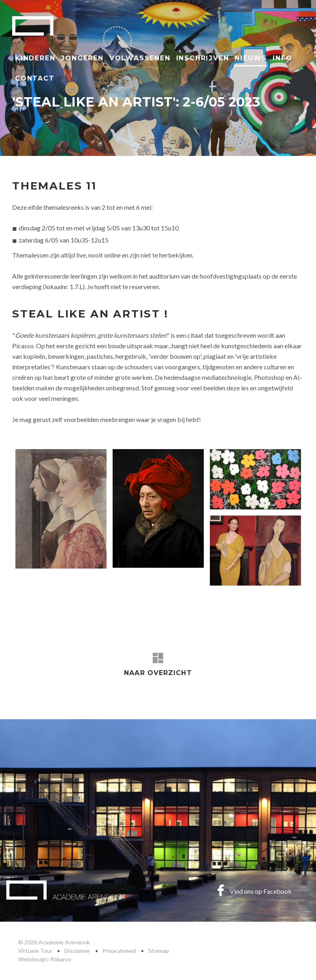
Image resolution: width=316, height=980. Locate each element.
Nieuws (251, 58)
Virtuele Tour (35, 951)
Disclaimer (77, 951)
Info (282, 58)
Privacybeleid (119, 951)
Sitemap (159, 951)
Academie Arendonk (33, 26)
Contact (35, 78)
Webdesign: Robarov (45, 959)
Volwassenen (140, 58)
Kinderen (35, 58)
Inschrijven (203, 58)
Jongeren (82, 58)
